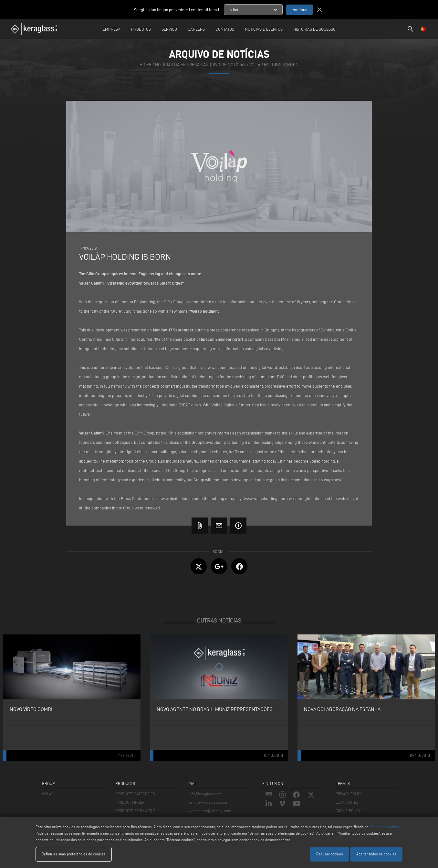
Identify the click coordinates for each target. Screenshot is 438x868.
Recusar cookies (330, 854)
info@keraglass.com (205, 794)
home (146, 65)
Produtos (141, 29)
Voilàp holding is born (274, 65)
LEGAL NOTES (347, 802)
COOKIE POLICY (348, 811)
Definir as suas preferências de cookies (74, 854)
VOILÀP (48, 794)
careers (196, 29)
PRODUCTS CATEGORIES (135, 794)
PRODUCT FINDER (130, 802)
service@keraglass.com (208, 802)
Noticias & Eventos (264, 29)
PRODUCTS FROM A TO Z (135, 811)
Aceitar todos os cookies (376, 854)
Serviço (169, 29)
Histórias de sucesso (314, 29)
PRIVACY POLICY (349, 794)
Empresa (112, 29)
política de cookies (385, 827)
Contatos (225, 29)
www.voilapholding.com (265, 498)
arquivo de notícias (224, 65)
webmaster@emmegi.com (210, 811)
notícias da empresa (177, 65)
